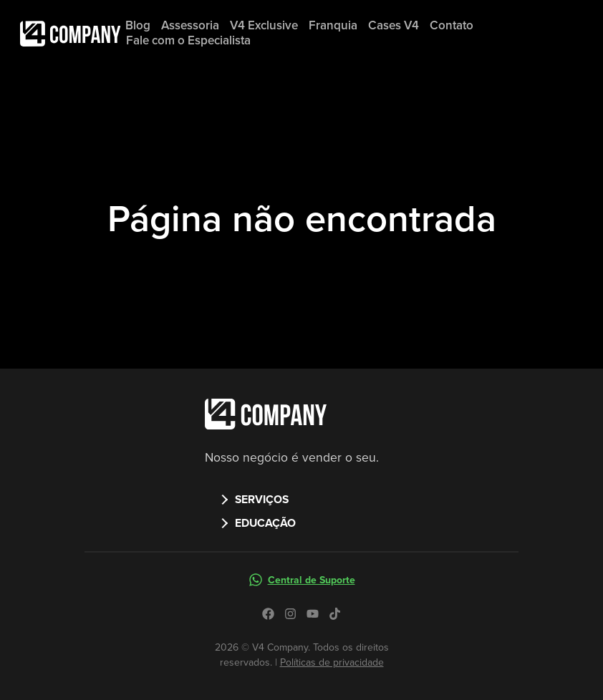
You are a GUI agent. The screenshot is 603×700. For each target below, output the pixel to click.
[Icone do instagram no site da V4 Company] (290, 614)
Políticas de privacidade (332, 662)
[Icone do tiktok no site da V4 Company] (335, 614)
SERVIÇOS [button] (262, 499)
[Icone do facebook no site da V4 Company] (268, 614)
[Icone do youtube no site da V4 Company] (313, 614)
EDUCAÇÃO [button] (265, 523)
